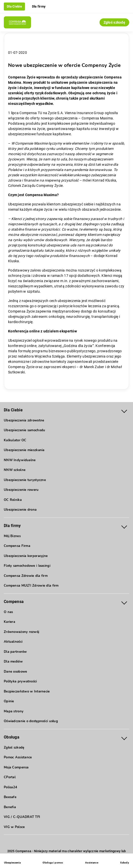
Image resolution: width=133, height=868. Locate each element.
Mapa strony (14, 711)
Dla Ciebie (14, 6)
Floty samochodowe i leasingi (27, 566)
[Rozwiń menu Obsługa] (124, 737)
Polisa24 (10, 787)
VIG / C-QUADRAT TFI (22, 817)
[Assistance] (92, 862)
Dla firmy (39, 6)
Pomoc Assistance (18, 757)
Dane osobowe (15, 672)
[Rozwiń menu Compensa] (124, 602)
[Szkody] (125, 862)
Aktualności (13, 642)
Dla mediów (13, 662)
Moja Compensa (16, 767)
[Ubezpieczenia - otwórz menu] (12, 862)
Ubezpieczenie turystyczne (25, 480)
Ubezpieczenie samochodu (24, 430)
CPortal (10, 777)
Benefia (10, 807)
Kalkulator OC (15, 440)
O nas (8, 612)
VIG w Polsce (14, 827)
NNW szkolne (15, 470)
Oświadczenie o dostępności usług (31, 721)
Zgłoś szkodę (114, 22)
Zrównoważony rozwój (21, 632)
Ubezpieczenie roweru (21, 490)
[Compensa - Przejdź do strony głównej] (17, 22)
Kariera (9, 622)
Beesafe (10, 797)
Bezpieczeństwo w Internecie (27, 691)
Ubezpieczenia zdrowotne (24, 420)
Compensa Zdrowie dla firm (26, 576)
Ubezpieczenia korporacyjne (26, 556)
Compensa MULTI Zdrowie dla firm (31, 586)
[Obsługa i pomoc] (53, 862)
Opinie (9, 701)
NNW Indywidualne (20, 460)
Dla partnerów (15, 652)
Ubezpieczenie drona (20, 510)
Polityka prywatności (20, 681)
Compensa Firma (17, 546)
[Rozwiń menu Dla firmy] (124, 526)
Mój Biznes (12, 536)
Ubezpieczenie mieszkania (24, 450)
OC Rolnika (13, 500)
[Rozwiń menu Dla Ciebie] (124, 410)
